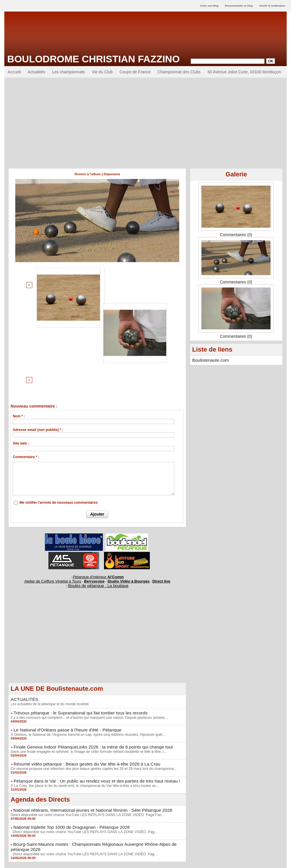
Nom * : (19, 322)
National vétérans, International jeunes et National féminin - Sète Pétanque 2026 (85, 710)
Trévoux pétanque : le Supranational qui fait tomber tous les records (74, 615)
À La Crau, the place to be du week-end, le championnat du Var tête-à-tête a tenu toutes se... (82, 686)
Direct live (152, 485)
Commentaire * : (26, 363)
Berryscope (95, 485)
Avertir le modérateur (272, 6)
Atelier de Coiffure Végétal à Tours (59, 485)
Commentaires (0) (236, 235)
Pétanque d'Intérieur (98, 482)
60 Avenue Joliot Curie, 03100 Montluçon (244, 72)
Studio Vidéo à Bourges (124, 485)
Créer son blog (209, 6)
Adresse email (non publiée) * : (38, 335)
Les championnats (69, 72)
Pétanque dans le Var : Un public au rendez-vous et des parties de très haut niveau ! (89, 681)
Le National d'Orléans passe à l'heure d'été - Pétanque (62, 632)
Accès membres (145, 862)
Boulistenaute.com (209, 360)
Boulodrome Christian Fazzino (93, 59)
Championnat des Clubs (179, 72)
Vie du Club (102, 72)
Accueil (14, 72)
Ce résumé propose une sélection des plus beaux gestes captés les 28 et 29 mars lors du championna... (90, 669)
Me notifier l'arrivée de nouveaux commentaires (59, 408)
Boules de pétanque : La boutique (98, 489)
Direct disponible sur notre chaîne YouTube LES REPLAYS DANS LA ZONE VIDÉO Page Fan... (85, 714)
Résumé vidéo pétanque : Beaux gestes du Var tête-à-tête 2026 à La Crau (80, 665)
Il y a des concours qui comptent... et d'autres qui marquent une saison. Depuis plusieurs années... (86, 620)
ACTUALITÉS (23, 602)
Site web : (21, 349)
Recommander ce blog (239, 6)
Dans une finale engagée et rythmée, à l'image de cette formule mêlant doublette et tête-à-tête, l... (86, 653)
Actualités (36, 72)
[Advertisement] (145, 121)
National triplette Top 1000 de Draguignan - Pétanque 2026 (66, 726)
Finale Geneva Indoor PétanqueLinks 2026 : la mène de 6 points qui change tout (86, 648)
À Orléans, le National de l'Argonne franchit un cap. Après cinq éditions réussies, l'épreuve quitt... (85, 636)
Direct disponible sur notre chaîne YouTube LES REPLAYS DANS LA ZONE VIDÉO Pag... (81, 731)
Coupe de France (135, 72)
